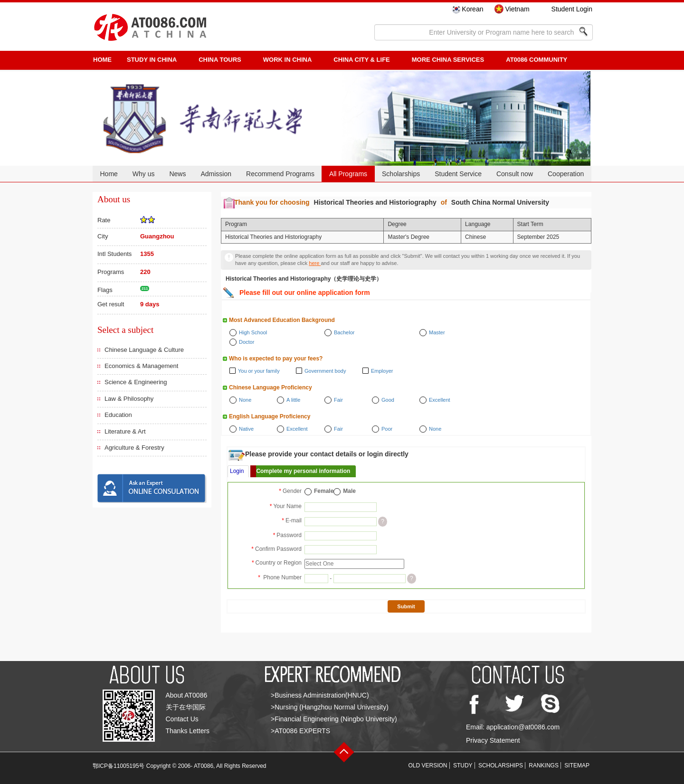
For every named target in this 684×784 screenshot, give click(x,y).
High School (253, 332)
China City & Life (361, 60)
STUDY (463, 765)
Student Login (572, 9)
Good (388, 400)
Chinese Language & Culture (144, 350)
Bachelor (344, 332)
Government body (325, 371)
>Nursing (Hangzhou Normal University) (330, 707)
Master (437, 332)
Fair (338, 400)
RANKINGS (544, 765)
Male (349, 491)
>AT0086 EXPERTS (300, 731)
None (245, 400)
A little (293, 400)
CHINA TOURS (220, 60)
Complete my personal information (303, 471)
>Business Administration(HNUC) (320, 695)
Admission (216, 174)
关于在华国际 (186, 707)
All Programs (348, 174)
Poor (387, 429)
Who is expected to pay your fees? (276, 359)
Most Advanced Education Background (282, 320)
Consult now (515, 174)
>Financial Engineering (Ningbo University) (334, 719)
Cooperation (566, 174)
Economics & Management (141, 366)
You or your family (259, 371)
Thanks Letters (188, 731)
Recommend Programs (280, 174)
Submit (406, 606)
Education (118, 415)
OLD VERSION (428, 765)
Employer (382, 371)
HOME (102, 60)
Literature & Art (125, 431)
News (177, 174)
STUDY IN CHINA (152, 60)
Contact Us (182, 719)
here (315, 263)
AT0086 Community (537, 60)
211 (145, 288)
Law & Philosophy (129, 399)
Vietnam (517, 9)
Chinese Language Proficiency (271, 387)
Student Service (458, 174)
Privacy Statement (493, 740)
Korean (472, 9)
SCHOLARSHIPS (501, 765)
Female (324, 491)
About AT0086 (187, 695)
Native (246, 429)
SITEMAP (577, 765)
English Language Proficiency (270, 416)
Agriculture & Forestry (134, 448)
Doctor (247, 342)
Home (109, 174)
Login (237, 471)
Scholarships (401, 174)
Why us (144, 174)
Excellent (440, 400)
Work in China (288, 60)
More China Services (448, 60)
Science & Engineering (136, 382)
